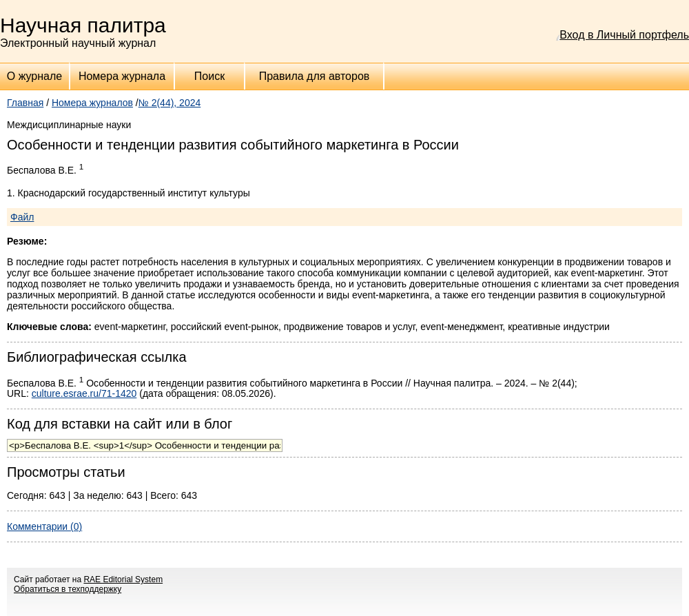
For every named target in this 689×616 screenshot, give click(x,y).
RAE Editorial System (123, 579)
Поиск (209, 76)
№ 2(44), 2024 (170, 103)
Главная (25, 103)
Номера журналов (92, 103)
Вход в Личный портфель (624, 35)
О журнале (34, 76)
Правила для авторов (315, 76)
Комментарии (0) (44, 526)
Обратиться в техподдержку (68, 589)
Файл (22, 217)
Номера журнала (122, 76)
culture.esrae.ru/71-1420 (84, 393)
